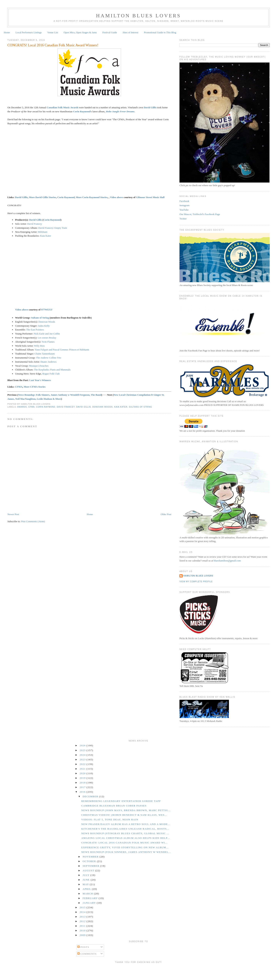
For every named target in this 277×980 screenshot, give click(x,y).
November (91, 857)
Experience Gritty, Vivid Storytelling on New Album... (125, 847)
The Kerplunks (42, 370)
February (91, 898)
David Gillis (150, 107)
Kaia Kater (46, 236)
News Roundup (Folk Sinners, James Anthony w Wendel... (126, 852)
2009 (83, 935)
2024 (83, 755)
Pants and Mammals (60, 370)
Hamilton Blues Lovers (138, 16)
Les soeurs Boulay (47, 338)
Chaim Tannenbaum (45, 354)
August (89, 870)
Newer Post (13, 514)
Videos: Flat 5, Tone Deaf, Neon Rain (110, 819)
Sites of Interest (131, 32)
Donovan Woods (47, 322)
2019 (83, 778)
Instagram (184, 205)
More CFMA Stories (35, 387)
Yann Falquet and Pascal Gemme (51, 350)
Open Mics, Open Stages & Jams (80, 32)
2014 (83, 912)
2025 (83, 750)
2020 (83, 773)
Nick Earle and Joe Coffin (47, 334)
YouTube (184, 210)
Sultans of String (40, 318)
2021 (83, 769)
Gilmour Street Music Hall (150, 197)
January (90, 903)
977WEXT (47, 310)
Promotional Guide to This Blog (160, 32)
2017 (83, 787)
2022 (83, 764)
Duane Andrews (48, 362)
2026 (83, 745)
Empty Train (61, 228)
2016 (83, 792)
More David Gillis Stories (42, 197)
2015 (83, 907)
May (86, 884)
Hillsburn (43, 232)
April (87, 889)
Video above (117, 197)
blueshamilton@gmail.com (227, 561)
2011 (83, 926)
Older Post (166, 514)
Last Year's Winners (40, 380)
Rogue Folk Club (51, 374)
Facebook (184, 201)
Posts (83, 947)
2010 (83, 930)
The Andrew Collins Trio (48, 358)
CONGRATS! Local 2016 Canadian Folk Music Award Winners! (53, 45)
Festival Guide (110, 32)
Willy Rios (39, 346)
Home (7, 32)
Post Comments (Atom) (33, 521)
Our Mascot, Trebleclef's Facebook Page (200, 214)
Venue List (53, 32)
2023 (83, 759)
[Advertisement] (138, 971)
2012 (83, 921)
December (91, 796)
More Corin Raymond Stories (92, 197)
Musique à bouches (39, 366)
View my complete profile (196, 582)
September (91, 866)
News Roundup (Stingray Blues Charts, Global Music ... (125, 833)
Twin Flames (48, 342)
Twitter (183, 219)
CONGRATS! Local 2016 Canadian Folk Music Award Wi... (124, 843)
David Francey (35, 224)
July (87, 875)
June (87, 880)
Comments (87, 954)
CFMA (19, 387)
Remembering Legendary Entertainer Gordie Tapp (121, 801)
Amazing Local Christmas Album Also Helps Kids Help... (126, 838)
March (88, 894)
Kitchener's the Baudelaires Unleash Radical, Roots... (125, 829)
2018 (83, 783)
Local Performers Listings (29, 32)
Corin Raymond (82, 111)
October (90, 861)
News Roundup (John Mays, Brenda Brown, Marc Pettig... (126, 810)
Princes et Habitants (79, 350)
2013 (83, 917)
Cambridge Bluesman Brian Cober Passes (114, 806)
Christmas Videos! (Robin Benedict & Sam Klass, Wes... (124, 815)
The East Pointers (35, 330)
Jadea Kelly (44, 326)
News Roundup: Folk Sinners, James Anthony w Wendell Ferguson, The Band (60, 395)
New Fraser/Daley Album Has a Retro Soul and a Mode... (126, 824)
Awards (22, 407)
